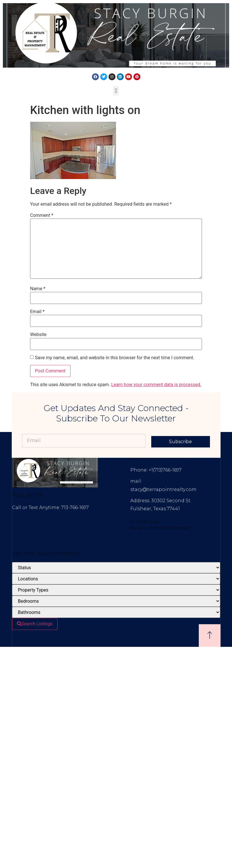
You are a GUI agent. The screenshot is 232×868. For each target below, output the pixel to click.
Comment (42, 215)
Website (38, 335)
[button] (116, 91)
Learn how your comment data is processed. (156, 385)
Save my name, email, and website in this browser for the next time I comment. (115, 358)
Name (38, 289)
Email (37, 312)
